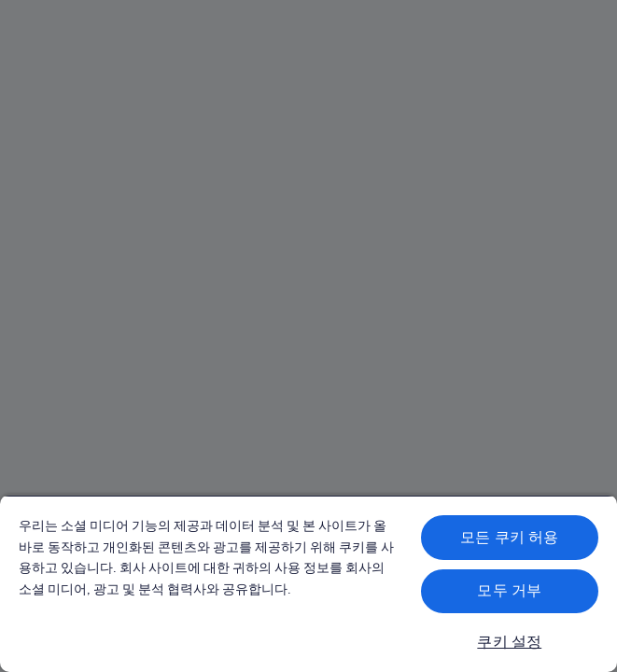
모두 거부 (509, 590)
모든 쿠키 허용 (509, 537)
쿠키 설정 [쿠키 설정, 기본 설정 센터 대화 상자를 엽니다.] (509, 642)
